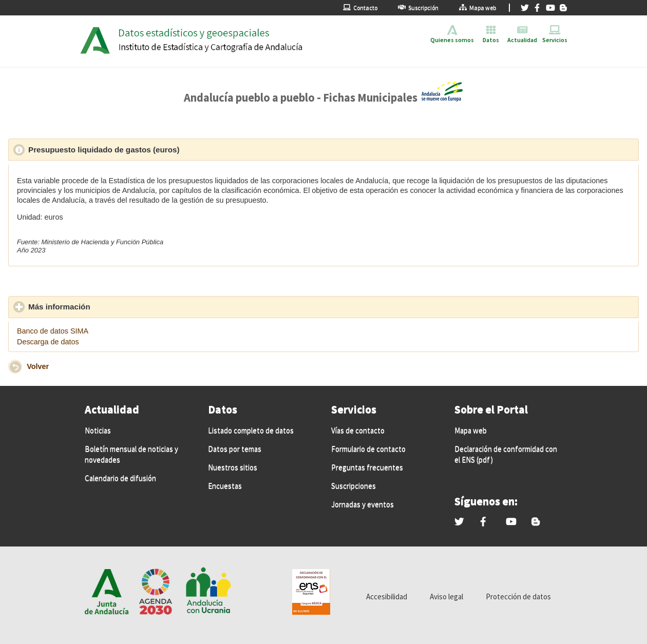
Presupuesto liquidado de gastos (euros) (151, 149)
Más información (107, 306)
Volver (38, 366)
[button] (15, 367)
